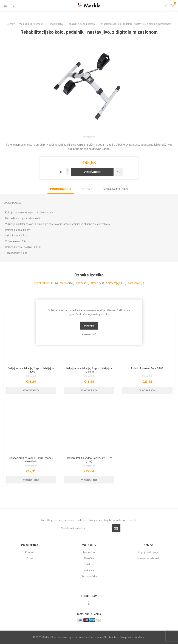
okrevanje (134, 283)
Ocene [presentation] (87, 189)
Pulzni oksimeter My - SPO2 (147, 368)
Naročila (89, 558)
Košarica (89, 570)
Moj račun (89, 552)
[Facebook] (89, 603)
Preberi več (89, 334)
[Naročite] (85, 528)
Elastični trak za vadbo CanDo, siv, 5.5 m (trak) (89, 460)
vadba (80, 283)
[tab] (61, 189)
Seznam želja (89, 576)
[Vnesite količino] (61, 172)
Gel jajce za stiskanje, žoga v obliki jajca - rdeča (31, 370)
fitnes (95, 283)
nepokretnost (42, 283)
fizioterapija (113, 283)
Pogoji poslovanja (148, 552)
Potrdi (89, 326)
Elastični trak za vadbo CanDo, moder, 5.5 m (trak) (31, 460)
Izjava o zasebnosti (148, 558)
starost (64, 283)
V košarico (92, 172)
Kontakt (30, 552)
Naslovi (89, 564)
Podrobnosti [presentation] (61, 189)
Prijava (116, 528)
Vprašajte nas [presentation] (116, 189)
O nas (30, 558)
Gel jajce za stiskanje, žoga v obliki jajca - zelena (89, 370)
